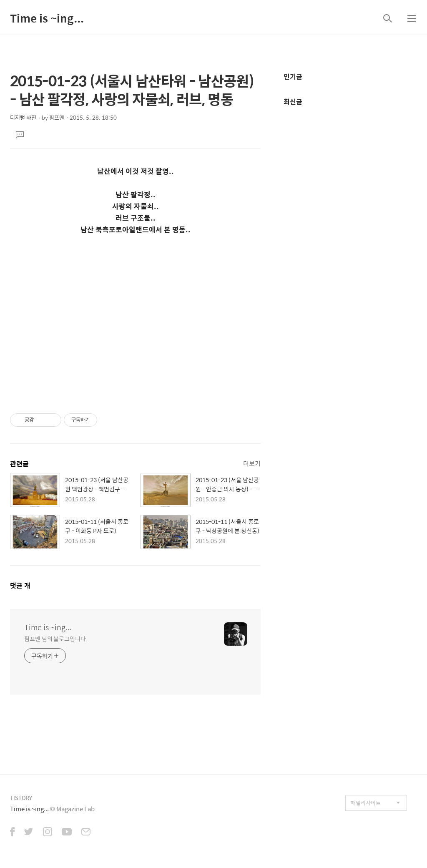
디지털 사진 (23, 117)
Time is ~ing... (47, 18)
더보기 (252, 463)
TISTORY (21, 798)
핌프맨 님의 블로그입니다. (56, 638)
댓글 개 (20, 585)
